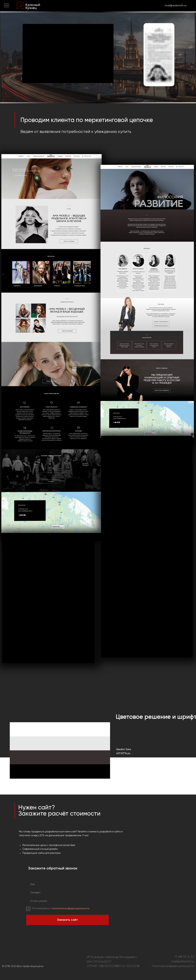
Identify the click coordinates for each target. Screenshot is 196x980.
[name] (67, 885)
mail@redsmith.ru (183, 962)
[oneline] (67, 901)
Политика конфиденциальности (173, 966)
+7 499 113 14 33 (184, 957)
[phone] (67, 893)
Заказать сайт (67, 920)
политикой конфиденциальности (70, 909)
